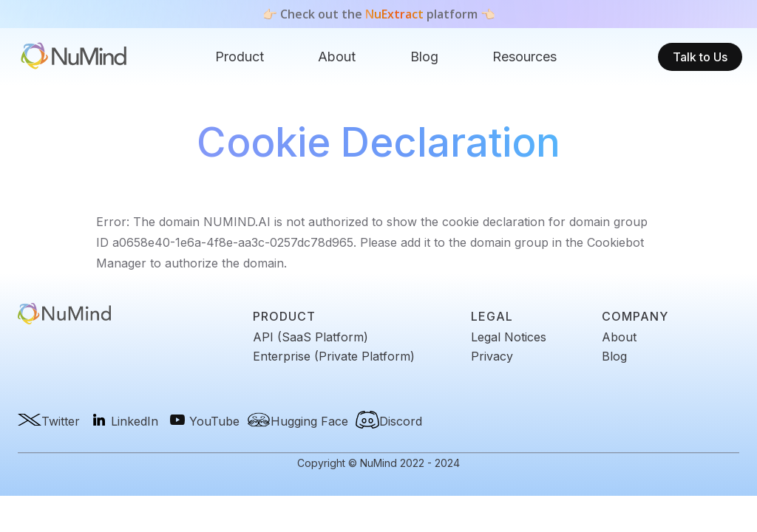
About (337, 57)
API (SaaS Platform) (310, 337)
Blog (424, 57)
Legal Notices (509, 337)
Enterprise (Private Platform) (334, 356)
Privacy (492, 356)
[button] (240, 57)
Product (240, 57)
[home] (74, 57)
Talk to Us (700, 57)
